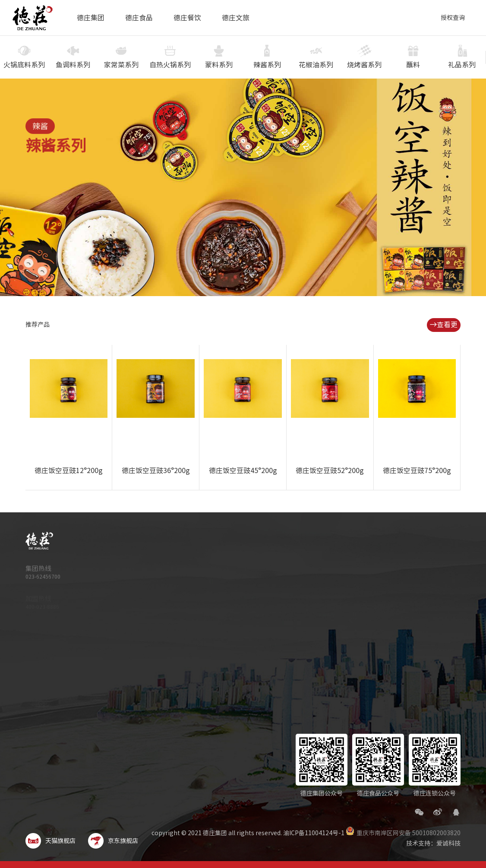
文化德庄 (260, 589)
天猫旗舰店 (50, 841)
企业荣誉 (260, 612)
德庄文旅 (236, 18)
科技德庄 (260, 578)
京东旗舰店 (113, 841)
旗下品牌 (260, 600)
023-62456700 (43, 580)
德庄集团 (91, 18)
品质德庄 (260, 567)
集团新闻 (260, 623)
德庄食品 (139, 18)
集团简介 (260, 556)
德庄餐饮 (187, 18)
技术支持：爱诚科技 (433, 843)
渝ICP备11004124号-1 (314, 833)
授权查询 (453, 18)
